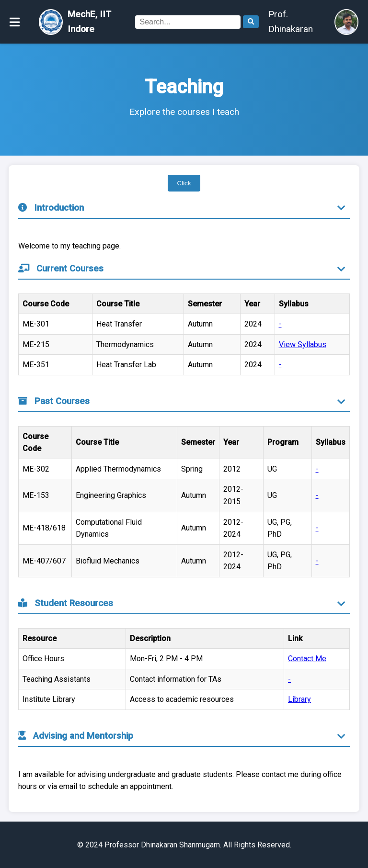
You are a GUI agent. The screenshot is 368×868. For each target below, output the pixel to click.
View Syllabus (303, 344)
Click (184, 183)
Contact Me (307, 659)
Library (299, 699)
